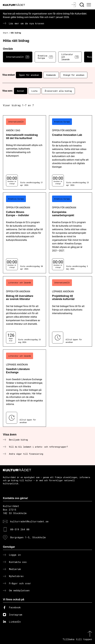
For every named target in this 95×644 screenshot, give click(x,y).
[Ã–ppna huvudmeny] (89, 5)
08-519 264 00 (20, 529)
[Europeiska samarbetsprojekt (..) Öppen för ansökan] (71, 233)
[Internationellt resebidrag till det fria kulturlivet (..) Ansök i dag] (24, 152)
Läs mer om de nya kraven (26, 23)
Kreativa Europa (45, 57)
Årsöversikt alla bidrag (58, 91)
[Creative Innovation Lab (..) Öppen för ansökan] (71, 152)
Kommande (51, 75)
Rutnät (21, 91)
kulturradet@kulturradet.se (29, 521)
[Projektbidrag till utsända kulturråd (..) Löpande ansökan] (71, 311)
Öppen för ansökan (29, 75)
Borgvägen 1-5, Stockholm (28, 537)
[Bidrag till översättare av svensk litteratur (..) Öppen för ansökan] (24, 311)
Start (6, 33)
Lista (34, 91)
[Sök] (82, 5)
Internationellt (18, 57)
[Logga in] (74, 5)
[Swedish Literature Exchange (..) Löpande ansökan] (24, 388)
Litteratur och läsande (70, 57)
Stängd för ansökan (74, 75)
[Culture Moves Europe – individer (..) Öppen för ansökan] (24, 233)
